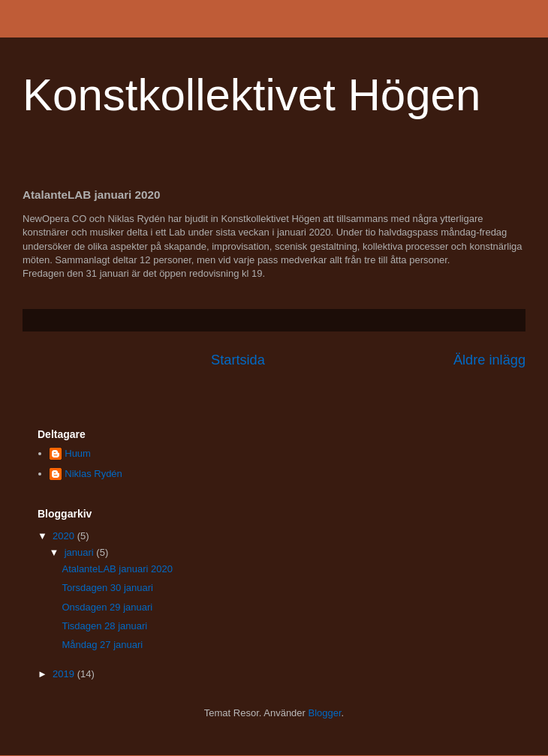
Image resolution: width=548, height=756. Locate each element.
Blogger (325, 713)
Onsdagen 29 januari (107, 607)
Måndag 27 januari (102, 645)
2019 (65, 674)
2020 (65, 536)
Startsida (238, 360)
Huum (78, 453)
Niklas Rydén (93, 474)
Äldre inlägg (489, 360)
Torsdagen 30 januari (107, 588)
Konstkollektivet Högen (251, 95)
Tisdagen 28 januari (104, 626)
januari (81, 552)
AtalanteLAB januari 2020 (117, 569)
